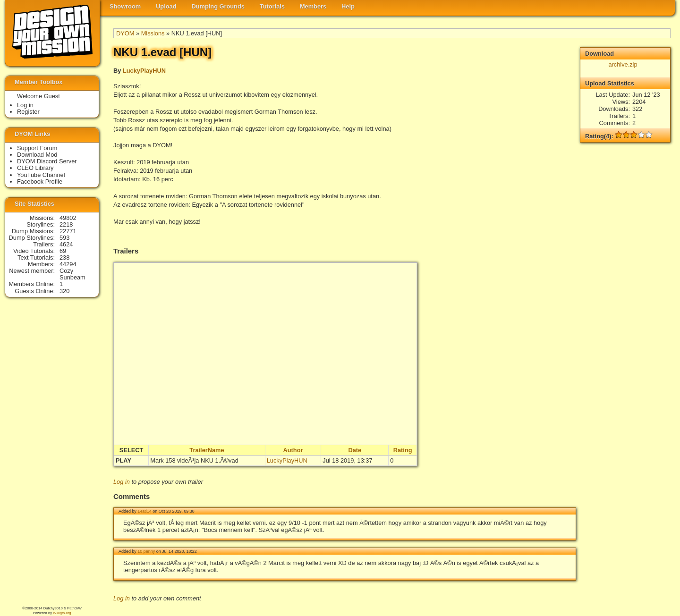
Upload (166, 6)
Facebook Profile (40, 181)
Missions (153, 33)
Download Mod (37, 155)
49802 (68, 218)
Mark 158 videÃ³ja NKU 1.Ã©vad (194, 460)
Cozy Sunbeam (72, 274)
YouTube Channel (41, 175)
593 (64, 238)
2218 (66, 224)
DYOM (125, 33)
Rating (403, 450)
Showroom (125, 6)
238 (64, 257)
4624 (66, 244)
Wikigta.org (62, 613)
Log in (122, 482)
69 (63, 251)
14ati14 (144, 511)
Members (313, 6)
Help (348, 6)
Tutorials (272, 6)
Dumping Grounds (218, 6)
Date (355, 450)
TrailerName (207, 450)
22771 (68, 231)
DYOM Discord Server (47, 161)
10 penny (146, 551)
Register (28, 112)
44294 (68, 264)
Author (293, 450)
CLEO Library (35, 168)
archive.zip (623, 64)
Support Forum (37, 148)
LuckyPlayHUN (144, 71)
